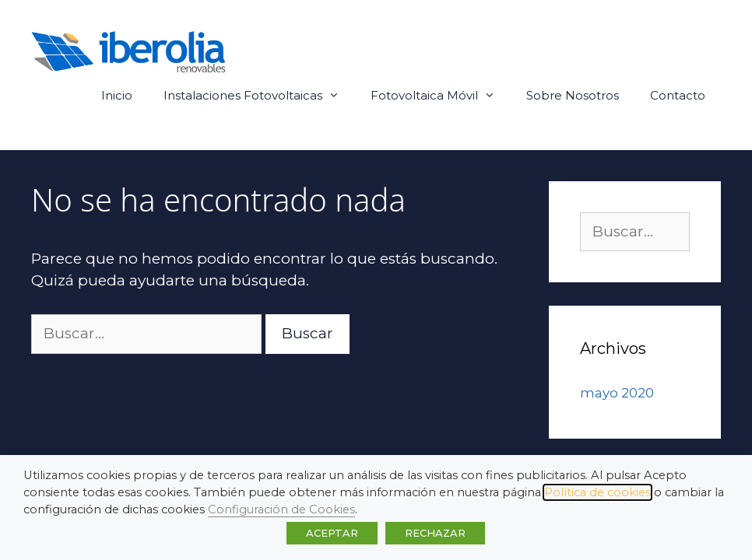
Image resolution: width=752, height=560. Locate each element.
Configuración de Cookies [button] (281, 509)
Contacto (678, 95)
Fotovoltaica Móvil (441, 96)
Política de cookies (597, 492)
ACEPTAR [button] (332, 533)
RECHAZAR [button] (435, 533)
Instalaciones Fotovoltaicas (259, 96)
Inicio (117, 95)
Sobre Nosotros (573, 95)
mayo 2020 (617, 393)
